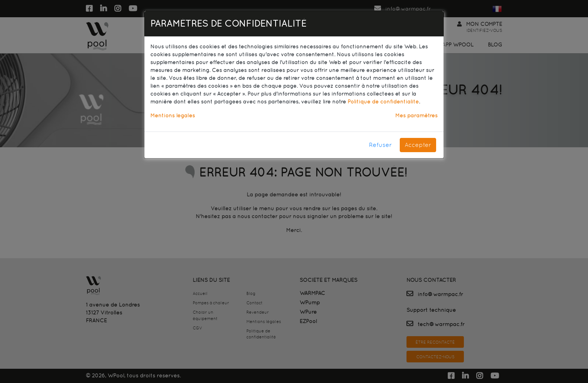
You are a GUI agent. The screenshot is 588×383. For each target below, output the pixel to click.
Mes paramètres (416, 115)
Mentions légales (173, 115)
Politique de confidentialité (383, 102)
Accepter (418, 145)
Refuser (380, 145)
